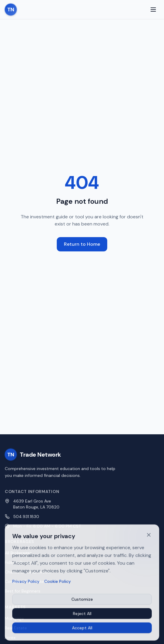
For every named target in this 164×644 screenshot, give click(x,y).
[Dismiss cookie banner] (149, 537)
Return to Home (82, 244)
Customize (82, 601)
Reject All (82, 615)
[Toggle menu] (153, 10)
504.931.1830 (26, 517)
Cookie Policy (58, 583)
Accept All (82, 630)
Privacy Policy (26, 583)
